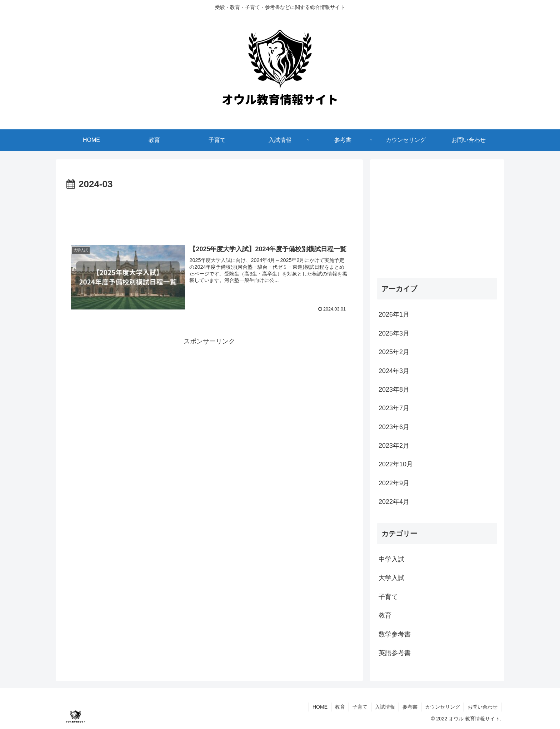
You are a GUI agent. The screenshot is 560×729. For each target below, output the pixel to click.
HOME (320, 707)
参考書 (410, 707)
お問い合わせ (482, 707)
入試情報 (385, 707)
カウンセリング (442, 707)
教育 (340, 707)
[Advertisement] (209, 212)
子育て (360, 707)
